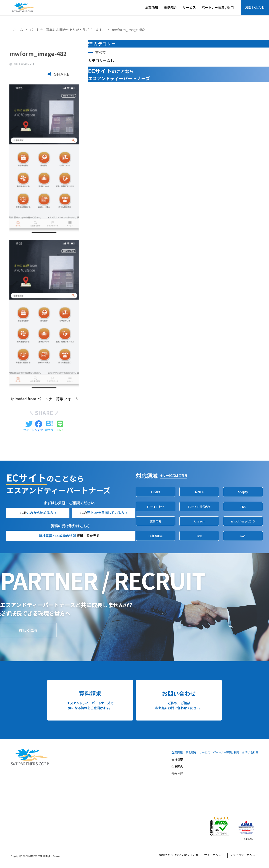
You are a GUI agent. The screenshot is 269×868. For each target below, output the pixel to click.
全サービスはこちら (174, 475)
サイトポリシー (214, 855)
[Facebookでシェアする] (39, 426)
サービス (189, 7)
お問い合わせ (255, 7)
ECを (36, 513)
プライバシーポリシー (244, 855)
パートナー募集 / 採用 (218, 7)
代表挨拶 (177, 774)
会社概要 (177, 760)
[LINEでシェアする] (60, 426)
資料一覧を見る (69, 536)
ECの (102, 513)
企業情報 (152, 7)
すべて (100, 52)
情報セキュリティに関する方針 (179, 855)
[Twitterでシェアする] (29, 426)
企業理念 (177, 767)
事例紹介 (170, 7)
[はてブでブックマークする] (49, 426)
